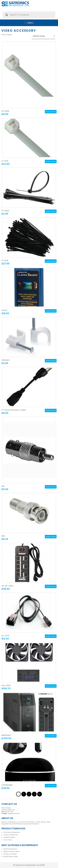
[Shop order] (43, 36)
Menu (29, 23)
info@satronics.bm (13, 813)
